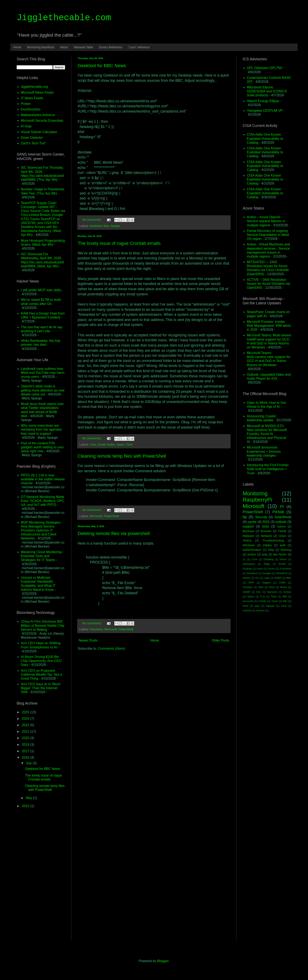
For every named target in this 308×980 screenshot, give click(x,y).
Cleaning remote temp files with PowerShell (122, 456)
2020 (26, 738)
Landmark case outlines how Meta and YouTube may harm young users (43, 373)
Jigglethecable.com (64, 18)
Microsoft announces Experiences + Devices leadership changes (264, 451)
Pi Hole (26, 126)
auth (283, 545)
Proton (26, 104)
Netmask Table (83, 47)
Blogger (163, 961)
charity (262, 601)
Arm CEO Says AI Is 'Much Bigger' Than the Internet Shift (41, 688)
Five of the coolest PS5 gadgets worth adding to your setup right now (42, 447)
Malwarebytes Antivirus (38, 115)
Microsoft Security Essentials (42, 121)
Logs (267, 578)
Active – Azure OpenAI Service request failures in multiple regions (266, 221)
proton (252, 554)
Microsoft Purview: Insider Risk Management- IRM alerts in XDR (269, 326)
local (284, 606)
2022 (26, 725)
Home (17, 47)
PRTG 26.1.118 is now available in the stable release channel (43, 479)
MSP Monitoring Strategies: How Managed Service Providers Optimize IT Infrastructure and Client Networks (41, 530)
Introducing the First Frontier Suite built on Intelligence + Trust (268, 469)
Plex (261, 587)
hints (245, 606)
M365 (278, 578)
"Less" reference (139, 47)
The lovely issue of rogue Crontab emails (119, 243)
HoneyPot (281, 573)
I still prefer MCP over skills (41, 290)
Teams (247, 540)
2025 (26, 712)
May (29, 798)
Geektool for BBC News (102, 66)
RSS (266, 522)
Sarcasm (272, 592)
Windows (249, 545)
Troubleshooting (273, 540)
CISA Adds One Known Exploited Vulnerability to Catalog (265, 138)
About (64, 47)
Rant (272, 587)
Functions (96, 629)
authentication (252, 550)
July (29, 763)
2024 (26, 719)
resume (260, 610)
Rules (111, 445)
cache (252, 522)
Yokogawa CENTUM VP (265, 111)
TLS (262, 597)
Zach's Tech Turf (33, 143)
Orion (282, 536)
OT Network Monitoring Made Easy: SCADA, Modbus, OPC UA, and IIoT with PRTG (43, 501)
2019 (26, 745)
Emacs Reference (111, 47)
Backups (248, 531)
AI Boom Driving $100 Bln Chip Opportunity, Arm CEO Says (41, 661)
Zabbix (267, 545)
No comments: (92, 220)
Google (266, 573)
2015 (26, 806)
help (271, 550)
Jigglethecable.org (34, 87)
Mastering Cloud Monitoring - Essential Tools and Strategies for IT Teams (42, 556)
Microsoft (96, 516)
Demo (283, 559)
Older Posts (220, 640)
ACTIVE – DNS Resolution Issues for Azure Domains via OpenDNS (268, 284)
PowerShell (111, 516)
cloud (275, 601)
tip (245, 517)
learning (286, 550)
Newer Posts (88, 640)
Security (261, 517)
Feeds (282, 531)
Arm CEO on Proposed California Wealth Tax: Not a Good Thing (41, 675)
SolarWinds (283, 517)
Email (102, 445)
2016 (26, 758)
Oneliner (248, 587)
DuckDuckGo (31, 109)
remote (247, 610)
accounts (248, 601)
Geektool (96, 226)
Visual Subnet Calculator (39, 132)
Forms (271, 569)
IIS (257, 578)
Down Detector (32, 138)
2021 (26, 732)
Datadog (268, 559)
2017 (26, 751)
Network (266, 536)
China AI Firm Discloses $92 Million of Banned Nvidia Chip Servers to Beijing (43, 625)
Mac (106, 226)
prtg (265, 554)
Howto (246, 578)
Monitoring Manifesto (41, 47)
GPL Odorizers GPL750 (264, 68)
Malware (248, 536)
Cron (93, 445)
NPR (251, 583)
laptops (270, 606)
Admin (281, 527)
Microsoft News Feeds (37, 92)
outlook (281, 522)
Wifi (285, 597)
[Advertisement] (154, 686)
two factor (280, 554)
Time (129, 445)
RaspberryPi (257, 500)
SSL (259, 592)
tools (266, 526)
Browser (266, 531)
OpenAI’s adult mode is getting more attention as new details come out (43, 390)
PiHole (278, 512)
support (248, 526)
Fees (260, 569)
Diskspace (249, 564)
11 (244, 559)
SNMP (247, 592)
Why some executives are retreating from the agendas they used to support (41, 429)
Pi (282, 507)
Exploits (247, 569)
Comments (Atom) (112, 649)
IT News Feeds (32, 98)
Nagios (267, 583)
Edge (267, 564)
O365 (282, 583)
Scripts (115, 226)
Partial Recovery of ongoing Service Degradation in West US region (268, 235)
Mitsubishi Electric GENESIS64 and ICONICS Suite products (267, 91)
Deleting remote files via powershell (114, 533)
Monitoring (255, 493)
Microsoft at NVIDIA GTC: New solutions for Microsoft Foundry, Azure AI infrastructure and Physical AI (267, 434)
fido (285, 601)
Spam (120, 445)
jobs (257, 606)
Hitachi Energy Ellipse (263, 101)
